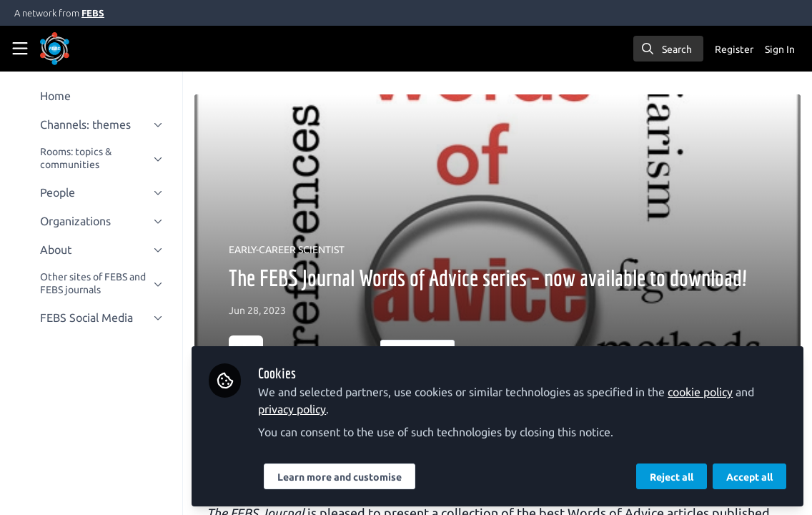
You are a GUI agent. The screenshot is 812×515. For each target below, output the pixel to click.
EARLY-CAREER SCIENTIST (287, 250)
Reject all (672, 477)
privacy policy (292, 409)
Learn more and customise (340, 477)
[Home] (55, 49)
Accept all (749, 477)
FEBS (93, 13)
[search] (668, 49)
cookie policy (700, 392)
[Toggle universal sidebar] (20, 49)
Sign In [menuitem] (780, 49)
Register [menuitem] (734, 49)
